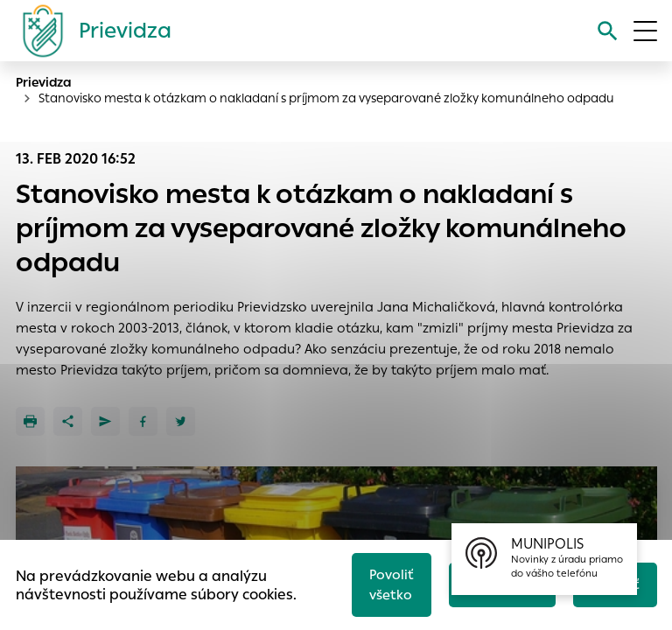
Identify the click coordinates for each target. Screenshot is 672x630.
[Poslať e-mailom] (105, 421)
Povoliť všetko (392, 584)
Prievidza (44, 82)
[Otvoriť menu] (645, 31)
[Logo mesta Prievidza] (90, 31)
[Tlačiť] (30, 421)
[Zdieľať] (68, 421)
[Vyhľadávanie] (608, 31)
